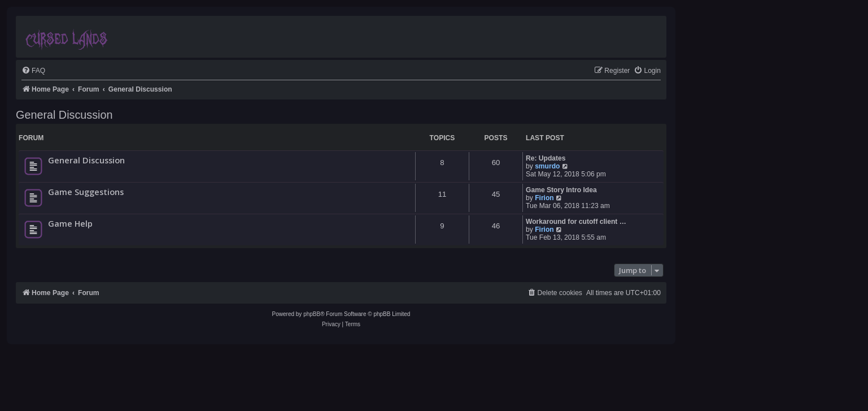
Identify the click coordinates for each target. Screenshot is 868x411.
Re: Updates (546, 158)
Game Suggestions (86, 192)
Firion (544, 198)
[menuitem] (33, 71)
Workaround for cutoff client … (576, 222)
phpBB (312, 314)
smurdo (547, 166)
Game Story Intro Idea (561, 190)
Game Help (70, 223)
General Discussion (64, 115)
